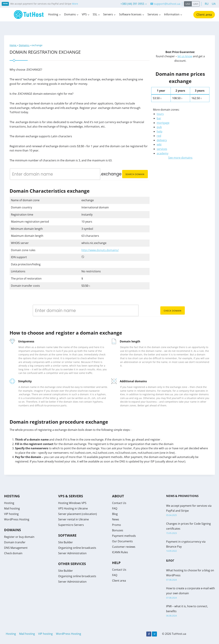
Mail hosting (12, 508)
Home (13, 45)
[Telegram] (154, 634)
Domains (24, 45)
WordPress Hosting (17, 519)
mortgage (163, 123)
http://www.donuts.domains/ (100, 250)
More (75, 4)
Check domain (173, 311)
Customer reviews (124, 547)
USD (188, 4)
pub (159, 127)
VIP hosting (11, 514)
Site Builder (66, 542)
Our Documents (122, 541)
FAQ (115, 508)
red (159, 136)
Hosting (9, 503)
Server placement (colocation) (78, 514)
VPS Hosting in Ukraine (73, 508)
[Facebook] (149, 634)
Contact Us (119, 503)
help (160, 131)
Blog (115, 514)
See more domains (180, 158)
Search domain (135, 174)
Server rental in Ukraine (73, 519)
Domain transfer (15, 542)
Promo (117, 525)
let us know (185, 56)
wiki (159, 144)
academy (163, 153)
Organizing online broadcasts (77, 548)
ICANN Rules (120, 552)
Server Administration (72, 553)
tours (160, 114)
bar (159, 118)
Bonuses (118, 530)
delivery (162, 140)
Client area (204, 15)
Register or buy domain (19, 537)
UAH (196, 4)
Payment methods (124, 536)
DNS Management (16, 548)
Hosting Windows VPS (72, 503)
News (116, 519)
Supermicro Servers (71, 525)
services (162, 149)
